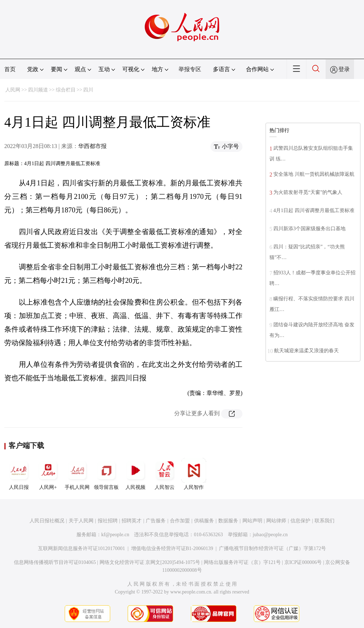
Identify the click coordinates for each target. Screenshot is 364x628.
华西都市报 (92, 146)
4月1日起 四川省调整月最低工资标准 (314, 210)
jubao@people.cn (270, 535)
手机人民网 (77, 474)
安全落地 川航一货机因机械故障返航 (314, 174)
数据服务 (228, 521)
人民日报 (19, 474)
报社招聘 (108, 521)
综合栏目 (66, 90)
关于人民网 (81, 521)
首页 (10, 69)
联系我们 (325, 521)
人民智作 (194, 474)
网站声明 (252, 521)
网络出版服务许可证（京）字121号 (242, 562)
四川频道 (38, 90)
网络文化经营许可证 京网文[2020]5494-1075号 (150, 562)
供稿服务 (204, 521)
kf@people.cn (115, 535)
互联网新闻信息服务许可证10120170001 (82, 548)
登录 (344, 69)
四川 (88, 90)
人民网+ (48, 474)
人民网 (13, 90)
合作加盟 (180, 521)
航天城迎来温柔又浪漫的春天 (306, 351)
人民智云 (165, 474)
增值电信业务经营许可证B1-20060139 (172, 548)
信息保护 (300, 521)
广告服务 (156, 521)
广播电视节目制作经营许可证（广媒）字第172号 (272, 548)
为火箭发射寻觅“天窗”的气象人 (308, 192)
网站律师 (276, 521)
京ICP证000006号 (303, 562)
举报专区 (190, 69)
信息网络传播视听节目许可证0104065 (55, 562)
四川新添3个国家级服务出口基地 (309, 229)
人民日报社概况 (47, 521)
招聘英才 (132, 521)
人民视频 (135, 474)
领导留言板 (106, 474)
